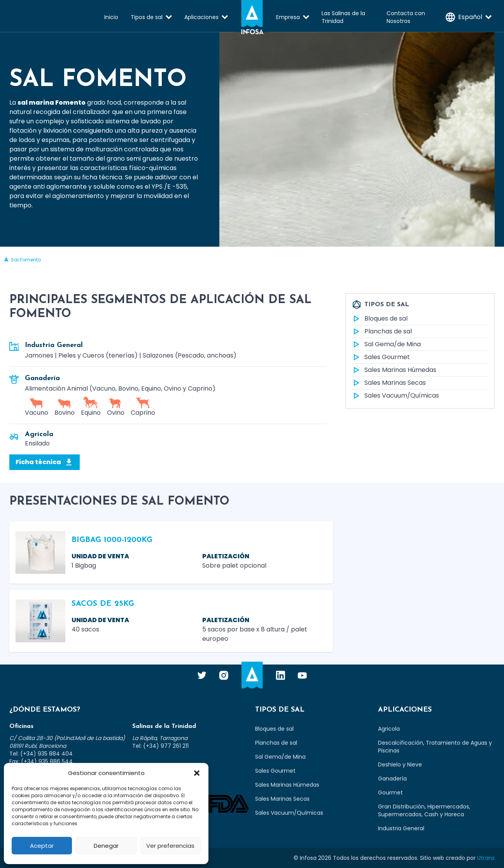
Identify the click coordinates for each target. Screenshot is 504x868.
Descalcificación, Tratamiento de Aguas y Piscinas (435, 747)
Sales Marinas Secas (389, 383)
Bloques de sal (380, 319)
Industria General (401, 828)
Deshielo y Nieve (400, 765)
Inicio (111, 17)
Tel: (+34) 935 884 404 (41, 754)
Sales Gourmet (381, 357)
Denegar (106, 846)
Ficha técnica (45, 462)
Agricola (389, 729)
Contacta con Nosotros (406, 17)
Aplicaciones (201, 17)
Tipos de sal (147, 17)
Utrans (486, 858)
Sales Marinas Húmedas (394, 370)
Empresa (288, 17)
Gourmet (390, 793)
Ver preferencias (170, 846)
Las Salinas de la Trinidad (343, 17)
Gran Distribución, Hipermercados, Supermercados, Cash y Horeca (424, 810)
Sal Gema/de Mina (386, 344)
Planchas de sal (382, 331)
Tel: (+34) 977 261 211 (160, 746)
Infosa (252, 17)
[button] (197, 773)
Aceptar (42, 846)
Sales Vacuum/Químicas (395, 396)
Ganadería (392, 779)
